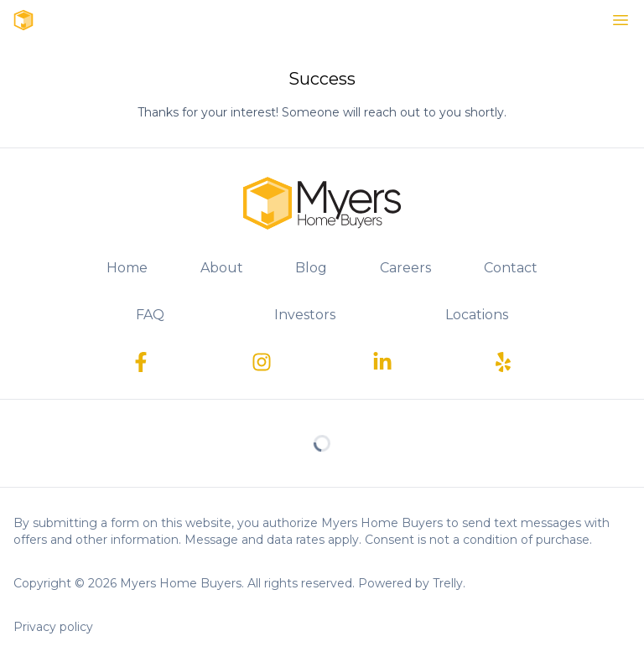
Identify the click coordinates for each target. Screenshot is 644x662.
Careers (405, 268)
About (222, 268)
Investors (305, 315)
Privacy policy (53, 627)
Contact (511, 268)
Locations (477, 315)
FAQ (150, 315)
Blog (311, 268)
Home (127, 268)
